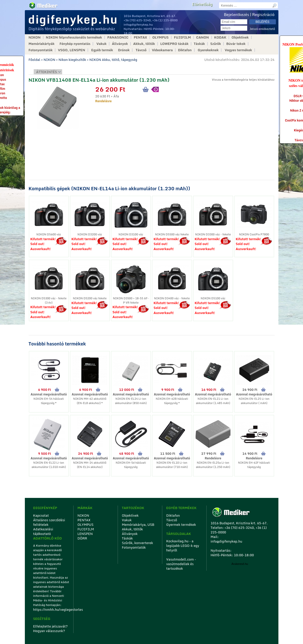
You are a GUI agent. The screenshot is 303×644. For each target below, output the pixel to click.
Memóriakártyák (42, 44)
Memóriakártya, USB (138, 525)
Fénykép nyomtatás (75, 44)
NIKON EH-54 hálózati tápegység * (49, 401)
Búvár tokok (236, 44)
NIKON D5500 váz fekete (172, 234)
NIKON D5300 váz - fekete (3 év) (49, 300)
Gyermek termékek (181, 525)
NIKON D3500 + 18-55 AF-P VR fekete (131, 300)
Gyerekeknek (208, 50)
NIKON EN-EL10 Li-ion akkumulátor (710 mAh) (172, 465)
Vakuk (101, 44)
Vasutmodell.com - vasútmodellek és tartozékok (181, 564)
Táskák (199, 44)
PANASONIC (118, 37)
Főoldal (34, 60)
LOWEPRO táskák (174, 44)
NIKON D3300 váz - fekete (213, 234)
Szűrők (216, 44)
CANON (203, 37)
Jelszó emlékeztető (262, 29)
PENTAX (140, 37)
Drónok (124, 50)
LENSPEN (85, 534)
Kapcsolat (41, 515)
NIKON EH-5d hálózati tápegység (131, 465)
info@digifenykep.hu (138, 24)
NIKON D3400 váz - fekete (172, 298)
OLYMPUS (161, 37)
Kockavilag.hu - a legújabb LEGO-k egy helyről (183, 546)
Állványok (120, 44)
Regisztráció (263, 14)
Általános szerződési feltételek (49, 522)
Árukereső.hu (240, 564)
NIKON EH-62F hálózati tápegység (254, 465)
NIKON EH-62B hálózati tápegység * (172, 401)
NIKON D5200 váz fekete (90, 298)
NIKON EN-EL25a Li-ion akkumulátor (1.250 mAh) (213, 465)
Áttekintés (47, 72)
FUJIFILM (182, 37)
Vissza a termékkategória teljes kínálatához (243, 80)
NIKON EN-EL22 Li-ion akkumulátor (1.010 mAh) (49, 465)
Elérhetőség (202, 4)
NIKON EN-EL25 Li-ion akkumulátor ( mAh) (254, 401)
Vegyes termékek (238, 50)
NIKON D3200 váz (90, 234)
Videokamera (162, 50)
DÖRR (82, 538)
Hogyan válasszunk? (49, 631)
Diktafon (185, 50)
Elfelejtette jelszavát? (51, 626)
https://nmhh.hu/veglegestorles (52, 610)
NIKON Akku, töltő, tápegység (113, 60)
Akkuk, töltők (144, 44)
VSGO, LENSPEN (71, 50)
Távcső (141, 50)
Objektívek (240, 37)
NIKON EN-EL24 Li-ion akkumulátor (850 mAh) (131, 401)
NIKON (35, 37)
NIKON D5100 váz (213, 298)
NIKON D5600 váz (49, 234)
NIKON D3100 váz (131, 234)
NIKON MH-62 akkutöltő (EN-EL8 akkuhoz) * (90, 401)
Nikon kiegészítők (72, 60)
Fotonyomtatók (41, 50)
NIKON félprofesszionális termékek (74, 37)
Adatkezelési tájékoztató (43, 531)
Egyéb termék (102, 50)
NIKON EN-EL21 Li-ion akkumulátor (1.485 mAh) (213, 401)
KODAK (220, 37)
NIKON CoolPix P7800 (254, 234)
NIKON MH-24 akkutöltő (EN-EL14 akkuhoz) (90, 465)
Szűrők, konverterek (138, 543)
